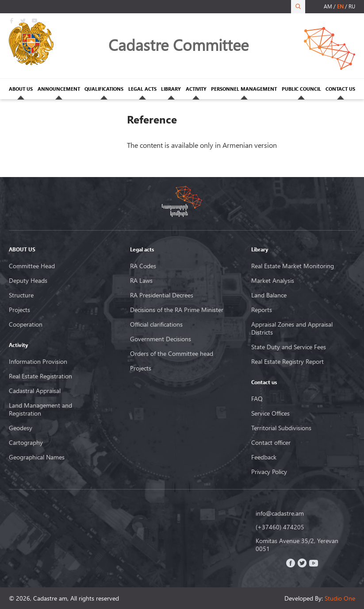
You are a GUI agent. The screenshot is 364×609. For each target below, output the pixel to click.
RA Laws (141, 281)
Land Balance (269, 295)
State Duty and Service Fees (289, 347)
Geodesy (21, 428)
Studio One (340, 598)
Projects (19, 310)
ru (352, 6)
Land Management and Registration (40, 409)
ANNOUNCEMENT (59, 89)
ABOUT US (21, 89)
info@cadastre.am (280, 513)
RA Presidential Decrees (162, 295)
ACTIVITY (196, 89)
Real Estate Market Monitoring (293, 266)
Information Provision (38, 362)
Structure (21, 295)
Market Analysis (273, 281)
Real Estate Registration (40, 376)
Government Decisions (161, 339)
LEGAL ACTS (142, 89)
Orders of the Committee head (172, 354)
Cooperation (26, 324)
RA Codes (143, 266)
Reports (262, 310)
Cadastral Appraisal (35, 391)
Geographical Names (37, 457)
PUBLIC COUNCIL (301, 89)
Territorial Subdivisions (281, 428)
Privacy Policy (269, 472)
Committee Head (32, 266)
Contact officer (271, 443)
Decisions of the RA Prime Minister (177, 310)
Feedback (264, 457)
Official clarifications (156, 324)
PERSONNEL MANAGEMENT (244, 89)
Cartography (26, 443)
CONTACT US (340, 89)
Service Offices (270, 413)
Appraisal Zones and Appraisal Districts (292, 328)
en (340, 6)
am (328, 6)
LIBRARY (171, 89)
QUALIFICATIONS (104, 89)
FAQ (257, 399)
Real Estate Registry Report (287, 362)
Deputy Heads (28, 281)
